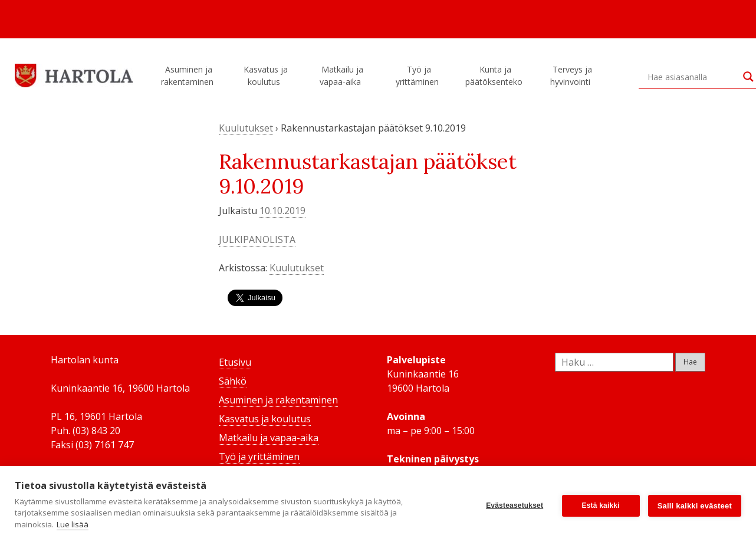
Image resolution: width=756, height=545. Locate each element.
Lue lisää (73, 524)
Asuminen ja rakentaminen (189, 75)
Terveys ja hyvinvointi (572, 75)
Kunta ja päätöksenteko (496, 75)
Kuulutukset (246, 128)
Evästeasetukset (515, 505)
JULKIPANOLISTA (257, 239)
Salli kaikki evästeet (695, 506)
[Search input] (692, 77)
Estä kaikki (601, 505)
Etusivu (235, 362)
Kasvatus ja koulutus (266, 75)
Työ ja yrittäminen (419, 75)
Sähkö (233, 381)
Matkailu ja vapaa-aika (342, 75)
